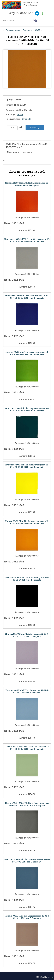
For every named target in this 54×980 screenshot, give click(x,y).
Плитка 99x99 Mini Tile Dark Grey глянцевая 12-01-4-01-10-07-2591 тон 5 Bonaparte (27, 804)
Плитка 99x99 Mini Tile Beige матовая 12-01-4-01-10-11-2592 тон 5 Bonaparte (27, 917)
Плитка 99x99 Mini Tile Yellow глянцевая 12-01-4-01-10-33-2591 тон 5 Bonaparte (27, 466)
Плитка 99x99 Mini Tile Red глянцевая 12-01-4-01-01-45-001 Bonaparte (27, 184)
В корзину (35, 128)
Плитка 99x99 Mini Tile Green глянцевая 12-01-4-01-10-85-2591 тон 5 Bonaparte (27, 353)
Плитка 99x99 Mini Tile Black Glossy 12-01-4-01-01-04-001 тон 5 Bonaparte (27, 579)
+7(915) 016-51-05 (21, 13)
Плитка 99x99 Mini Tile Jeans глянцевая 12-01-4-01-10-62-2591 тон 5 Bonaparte (27, 861)
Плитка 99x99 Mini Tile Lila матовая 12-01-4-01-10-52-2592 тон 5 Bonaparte (27, 635)
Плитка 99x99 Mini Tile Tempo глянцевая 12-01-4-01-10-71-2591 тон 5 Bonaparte (27, 410)
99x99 (37, 30)
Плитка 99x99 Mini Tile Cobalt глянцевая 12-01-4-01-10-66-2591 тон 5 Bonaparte (27, 297)
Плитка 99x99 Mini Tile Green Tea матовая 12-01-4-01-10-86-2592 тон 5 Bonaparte (27, 748)
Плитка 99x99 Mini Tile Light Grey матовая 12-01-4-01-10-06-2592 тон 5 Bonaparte (27, 240)
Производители (13, 30)
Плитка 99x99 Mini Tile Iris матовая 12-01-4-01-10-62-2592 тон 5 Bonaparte (27, 691)
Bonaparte (28, 30)
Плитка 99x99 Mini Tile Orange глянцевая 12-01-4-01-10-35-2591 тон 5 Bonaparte (27, 522)
